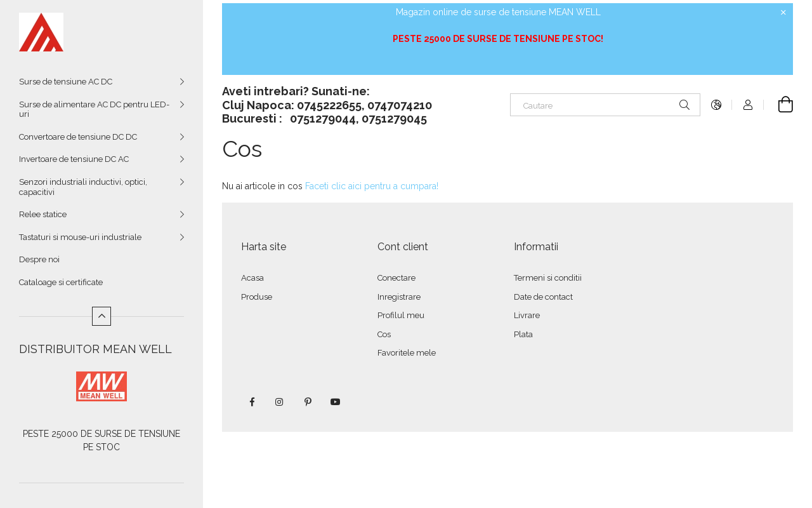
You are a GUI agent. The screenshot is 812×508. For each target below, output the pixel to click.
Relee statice (43, 214)
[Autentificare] (748, 105)
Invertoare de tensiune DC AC (74, 159)
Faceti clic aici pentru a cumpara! (372, 186)
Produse (257, 297)
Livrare (527, 315)
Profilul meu (401, 315)
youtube (336, 402)
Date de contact (543, 297)
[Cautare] (605, 105)
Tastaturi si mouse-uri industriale (80, 237)
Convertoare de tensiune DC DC (78, 137)
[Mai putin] (101, 316)
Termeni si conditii (548, 278)
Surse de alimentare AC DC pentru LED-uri (94, 110)
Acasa (252, 278)
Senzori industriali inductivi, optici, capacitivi (83, 187)
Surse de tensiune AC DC (66, 82)
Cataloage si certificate (61, 282)
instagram (280, 402)
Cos (384, 334)
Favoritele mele (407, 353)
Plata (523, 334)
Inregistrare (399, 297)
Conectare (396, 278)
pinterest (308, 402)
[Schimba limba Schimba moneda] (716, 105)
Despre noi (39, 259)
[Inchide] (783, 13)
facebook (252, 402)
